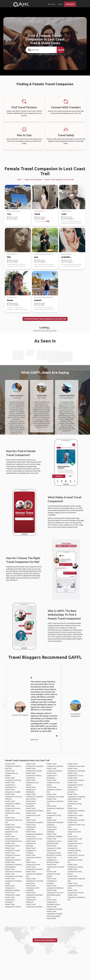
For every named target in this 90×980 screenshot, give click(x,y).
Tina (9, 214)
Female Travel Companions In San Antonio (32, 783)
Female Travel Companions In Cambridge (52, 829)
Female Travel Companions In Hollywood (31, 900)
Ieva (36, 257)
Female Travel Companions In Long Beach (74, 804)
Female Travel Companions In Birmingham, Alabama (12, 888)
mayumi (38, 300)
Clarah (37, 214)
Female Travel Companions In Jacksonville (31, 827)
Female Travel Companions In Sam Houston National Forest (13, 839)
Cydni (64, 214)
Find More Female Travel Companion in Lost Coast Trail (45, 319)
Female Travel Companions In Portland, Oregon (13, 881)
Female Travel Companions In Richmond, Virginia (53, 860)
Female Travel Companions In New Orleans (53, 874)
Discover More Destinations (45, 940)
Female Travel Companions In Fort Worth (74, 832)
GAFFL (19, 180)
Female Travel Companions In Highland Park (34, 874)
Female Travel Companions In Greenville (52, 881)
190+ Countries (39, 55)
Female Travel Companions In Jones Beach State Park (54, 841)
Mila (9, 257)
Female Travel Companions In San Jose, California (13, 797)
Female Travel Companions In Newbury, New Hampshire (13, 865)
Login (60, 4)
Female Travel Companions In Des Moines (53, 783)
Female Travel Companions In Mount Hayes (33, 858)
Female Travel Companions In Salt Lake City (55, 801)
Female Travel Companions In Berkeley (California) (55, 822)
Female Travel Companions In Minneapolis (52, 776)
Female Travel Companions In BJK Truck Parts (76, 825)
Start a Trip (51, 4)
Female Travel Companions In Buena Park (54, 790)
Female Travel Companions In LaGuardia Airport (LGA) (34, 881)
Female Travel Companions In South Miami (33, 815)
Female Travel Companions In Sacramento (31, 804)
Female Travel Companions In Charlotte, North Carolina (35, 797)
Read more (34, 740)
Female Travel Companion (33, 180)
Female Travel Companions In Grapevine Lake (76, 879)
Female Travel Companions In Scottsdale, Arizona (53, 902)
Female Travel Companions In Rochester (73, 790)
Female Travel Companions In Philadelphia (31, 790)
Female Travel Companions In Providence (31, 851)
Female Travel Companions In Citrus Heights (54, 815)
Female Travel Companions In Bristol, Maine (75, 886)
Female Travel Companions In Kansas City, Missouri (34, 776)
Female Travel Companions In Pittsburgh (31, 843)
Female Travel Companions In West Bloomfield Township (54, 853)
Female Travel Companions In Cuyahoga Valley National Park (76, 797)
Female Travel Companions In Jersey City (13, 813)
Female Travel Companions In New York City (13, 820)
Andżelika (66, 257)
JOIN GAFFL (70, 4)
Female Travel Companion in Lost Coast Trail (45, 171)
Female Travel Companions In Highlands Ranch (55, 808)
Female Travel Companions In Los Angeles (11, 773)
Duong (10, 300)
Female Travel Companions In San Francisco (11, 832)
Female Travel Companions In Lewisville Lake (55, 867)
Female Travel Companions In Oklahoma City (76, 897)
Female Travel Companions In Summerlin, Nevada (74, 848)
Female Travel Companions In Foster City (75, 860)
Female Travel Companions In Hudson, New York (13, 766)
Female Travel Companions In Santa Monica (75, 872)
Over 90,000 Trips (53, 55)
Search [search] (61, 50)
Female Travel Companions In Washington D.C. (11, 785)
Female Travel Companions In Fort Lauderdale (32, 888)
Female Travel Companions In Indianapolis (10, 900)
